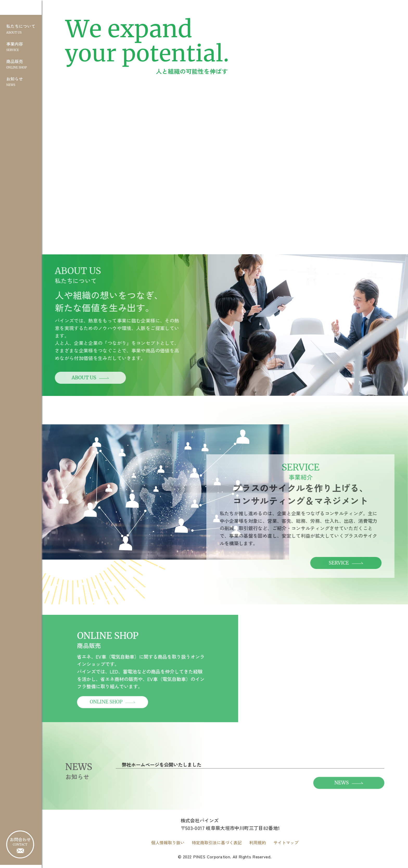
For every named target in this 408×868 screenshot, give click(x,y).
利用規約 (258, 846)
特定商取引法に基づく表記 (217, 846)
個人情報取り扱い (168, 846)
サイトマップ (286, 846)
